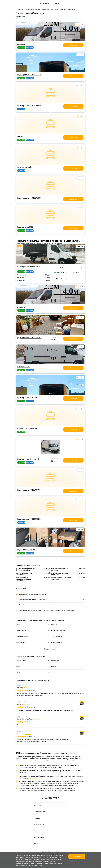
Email (59, 278)
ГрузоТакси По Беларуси (27, 550)
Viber (76, 273)
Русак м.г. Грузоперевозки (27, 428)
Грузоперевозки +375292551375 (29, 338)
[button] (50, 71)
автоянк (20, 136)
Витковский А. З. (24, 367)
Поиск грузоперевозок (33, 9)
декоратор (21, 44)
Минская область (48, 9)
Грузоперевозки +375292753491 (29, 106)
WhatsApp (59, 273)
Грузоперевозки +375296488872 (29, 198)
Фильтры (34, 778)
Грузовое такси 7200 (25, 227)
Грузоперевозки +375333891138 (29, 75)
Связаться (73, 45)
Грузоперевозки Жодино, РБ (28, 459)
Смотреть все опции (50, 649)
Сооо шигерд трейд (25, 167)
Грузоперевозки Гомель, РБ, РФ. (30, 267)
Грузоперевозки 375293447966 (29, 490)
